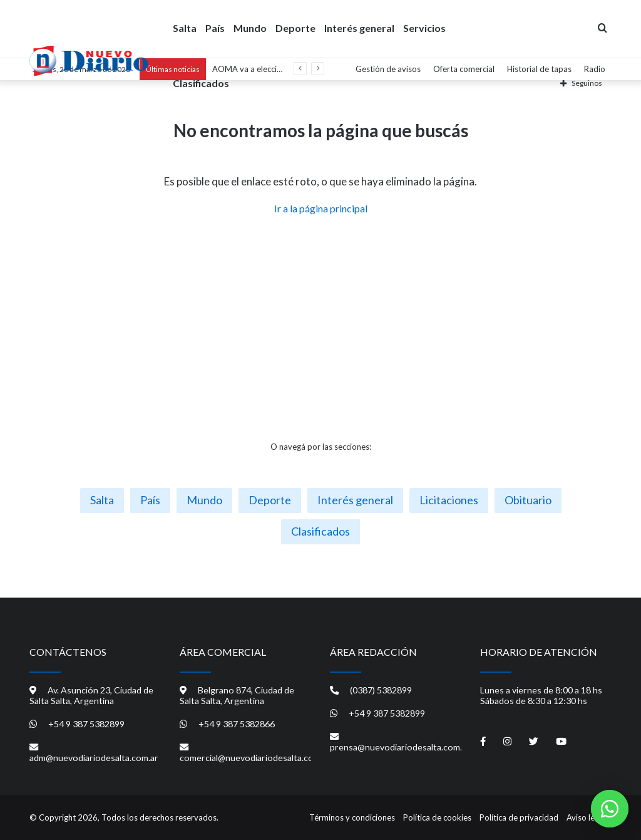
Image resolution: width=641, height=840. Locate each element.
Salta (185, 27)
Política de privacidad (519, 817)
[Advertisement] (320, 328)
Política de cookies (437, 817)
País (215, 27)
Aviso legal (586, 817)
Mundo (250, 27)
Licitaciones (449, 500)
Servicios (424, 27)
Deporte (295, 27)
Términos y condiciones (352, 817)
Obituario (528, 500)
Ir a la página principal (321, 208)
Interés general (359, 27)
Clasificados (201, 82)
